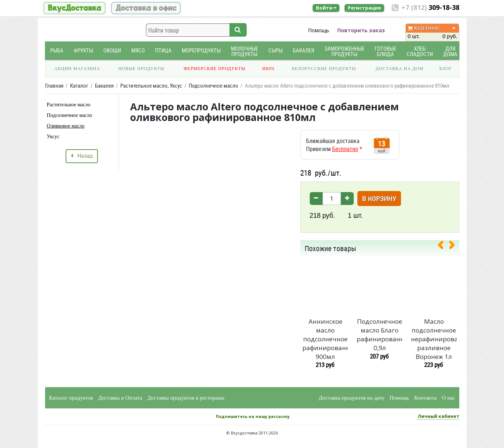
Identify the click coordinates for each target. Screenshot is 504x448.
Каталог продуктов (71, 398)
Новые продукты (141, 69)
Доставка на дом (399, 69)
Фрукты (83, 50)
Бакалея (303, 50)
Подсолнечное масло (70, 115)
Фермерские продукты (215, 69)
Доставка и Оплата (120, 398)
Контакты (426, 398)
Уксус (53, 137)
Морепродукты (201, 50)
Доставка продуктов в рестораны (186, 398)
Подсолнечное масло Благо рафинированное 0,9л (379, 334)
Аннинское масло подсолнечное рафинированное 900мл (325, 339)
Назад (82, 156)
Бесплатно (345, 149)
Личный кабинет (438, 416)
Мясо (138, 50)
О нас (449, 398)
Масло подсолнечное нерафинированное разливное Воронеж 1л (434, 339)
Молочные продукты (244, 51)
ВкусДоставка (74, 8)
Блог (446, 69)
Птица (163, 50)
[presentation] (444, 246)
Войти (326, 8)
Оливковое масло (66, 126)
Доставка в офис (146, 8)
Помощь (319, 30)
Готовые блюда (385, 51)
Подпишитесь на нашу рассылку (253, 416)
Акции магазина (77, 69)
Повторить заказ (361, 30)
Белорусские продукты (324, 69)
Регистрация (364, 8)
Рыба (57, 50)
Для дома (450, 51)
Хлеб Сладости (420, 51)
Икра (269, 69)
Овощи (112, 50)
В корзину (379, 199)
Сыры (275, 50)
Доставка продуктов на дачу (352, 398)
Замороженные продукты (344, 51)
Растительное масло (69, 105)
